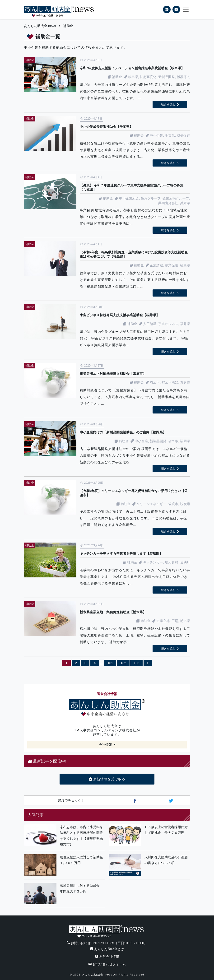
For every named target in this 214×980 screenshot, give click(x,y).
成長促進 (183, 135)
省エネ (155, 382)
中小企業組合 (129, 198)
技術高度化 (148, 77)
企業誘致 (156, 265)
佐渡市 (173, 504)
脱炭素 (185, 504)
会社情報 (105, 745)
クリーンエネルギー (151, 504)
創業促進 (172, 265)
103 (136, 663)
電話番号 (167, 9)
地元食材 (172, 562)
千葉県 (170, 135)
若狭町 (185, 562)
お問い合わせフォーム (107, 964)
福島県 (185, 265)
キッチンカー (153, 562)
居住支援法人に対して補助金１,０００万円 (81, 860)
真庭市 (185, 382)
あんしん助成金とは (107, 949)
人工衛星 (150, 324)
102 (123, 663)
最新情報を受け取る (107, 779)
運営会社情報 (107, 957)
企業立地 (163, 621)
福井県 (185, 324)
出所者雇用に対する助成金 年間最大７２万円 (81, 889)
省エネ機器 (170, 382)
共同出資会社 (168, 203)
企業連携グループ (176, 198)
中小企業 (156, 135)
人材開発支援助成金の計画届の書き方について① (166, 860)
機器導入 (183, 77)
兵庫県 (185, 203)
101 (110, 663)
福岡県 (185, 441)
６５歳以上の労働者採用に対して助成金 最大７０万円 (166, 830)
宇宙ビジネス (168, 324)
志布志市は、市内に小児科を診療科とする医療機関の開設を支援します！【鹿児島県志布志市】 (81, 836)
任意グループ (151, 198)
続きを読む (168, 104)
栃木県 (185, 621)
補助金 (117, 77)
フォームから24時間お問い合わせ (176, 10)
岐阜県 (133, 77)
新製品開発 (167, 77)
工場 (175, 621)
